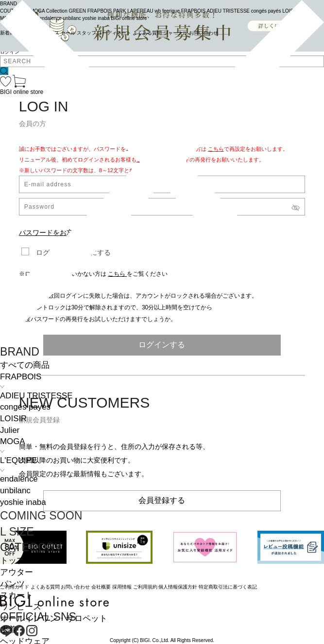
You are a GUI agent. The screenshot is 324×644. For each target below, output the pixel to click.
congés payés (25, 407)
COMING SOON (41, 516)
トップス (17, 561)
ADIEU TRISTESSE (36, 396)
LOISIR (13, 419)
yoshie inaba (23, 502)
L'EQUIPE (18, 460)
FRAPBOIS (21, 377)
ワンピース (21, 607)
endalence (19, 479)
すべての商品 (25, 365)
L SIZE (17, 532)
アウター (17, 572)
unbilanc (15, 491)
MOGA (12, 441)
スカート (17, 595)
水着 (8, 630)
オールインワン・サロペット (54, 618)
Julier (10, 430)
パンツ (12, 584)
